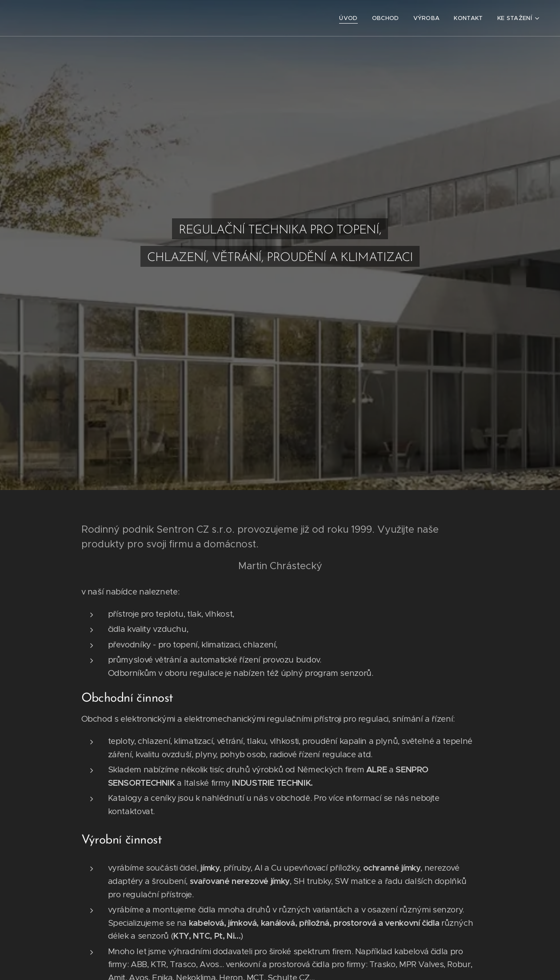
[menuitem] (351, 18)
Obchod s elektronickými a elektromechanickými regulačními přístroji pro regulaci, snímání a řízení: (268, 719)
